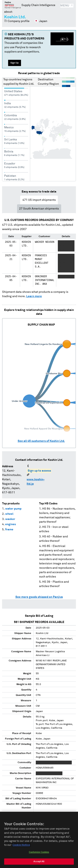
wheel (9, 514)
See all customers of (41, 441)
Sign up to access (39, 471)
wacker (10, 519)
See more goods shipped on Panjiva (39, 597)
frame (9, 530)
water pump (13, 509)
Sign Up (15, 63)
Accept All (39, 861)
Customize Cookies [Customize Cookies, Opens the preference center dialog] (39, 852)
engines (11, 524)
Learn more (34, 296)
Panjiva (13, 5)
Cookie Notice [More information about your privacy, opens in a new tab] (21, 845)
